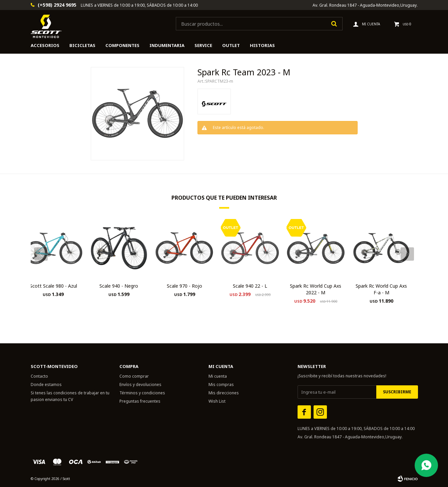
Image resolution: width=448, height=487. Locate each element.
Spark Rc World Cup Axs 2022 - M (316, 289)
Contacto (39, 376)
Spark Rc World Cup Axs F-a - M (381, 289)
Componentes (122, 45)
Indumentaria (167, 45)
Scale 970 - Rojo (184, 286)
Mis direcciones (224, 393)
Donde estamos (46, 384)
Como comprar (134, 376)
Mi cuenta (218, 376)
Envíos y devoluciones (140, 384)
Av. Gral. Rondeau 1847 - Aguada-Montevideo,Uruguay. (365, 5)
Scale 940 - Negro (119, 286)
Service (203, 45)
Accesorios (45, 45)
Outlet (231, 45)
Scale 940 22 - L (250, 286)
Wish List (217, 401)
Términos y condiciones (142, 393)
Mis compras (221, 384)
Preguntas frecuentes (140, 401)
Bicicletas (82, 45)
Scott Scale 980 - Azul (53, 286)
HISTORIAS (262, 45)
